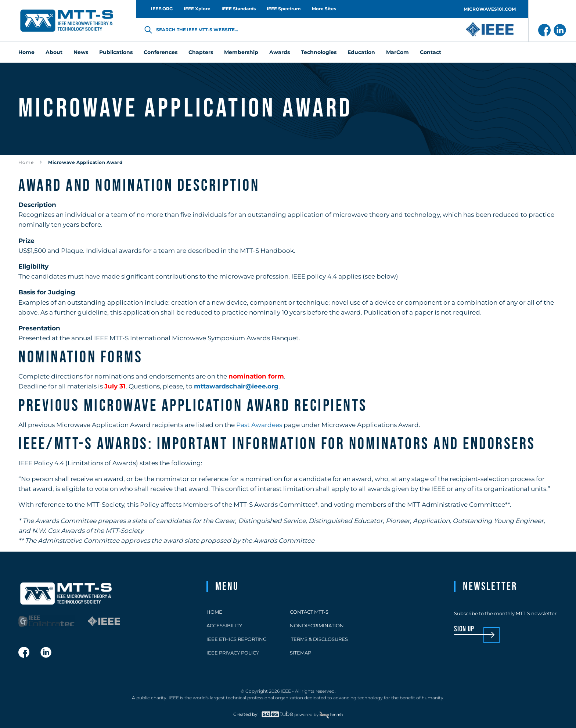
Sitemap (300, 653)
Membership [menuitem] (241, 52)
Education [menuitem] (361, 52)
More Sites (324, 9)
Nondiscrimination (317, 625)
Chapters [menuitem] (201, 52)
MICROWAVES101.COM (490, 9)
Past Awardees (259, 425)
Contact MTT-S (309, 612)
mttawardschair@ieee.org (236, 386)
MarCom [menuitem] (397, 52)
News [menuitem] (81, 52)
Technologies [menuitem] (319, 52)
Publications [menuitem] (116, 52)
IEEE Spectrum (284, 9)
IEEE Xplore (197, 9)
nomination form (256, 376)
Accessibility (224, 625)
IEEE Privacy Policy (233, 653)
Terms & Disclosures (319, 639)
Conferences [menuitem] (161, 52)
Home (26, 162)
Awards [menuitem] (280, 52)
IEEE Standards (239, 9)
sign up (464, 629)
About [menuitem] (54, 52)
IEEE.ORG (162, 9)
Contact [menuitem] (431, 52)
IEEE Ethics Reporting (237, 639)
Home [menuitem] (26, 52)
